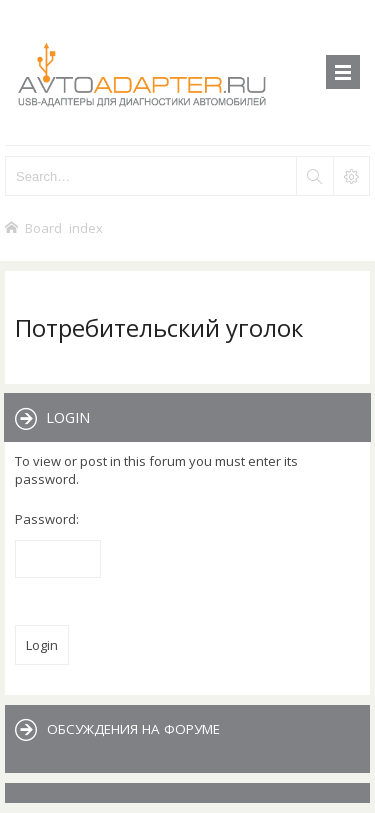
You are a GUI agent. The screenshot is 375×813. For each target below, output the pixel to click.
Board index (64, 227)
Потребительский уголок (159, 327)
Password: (47, 519)
